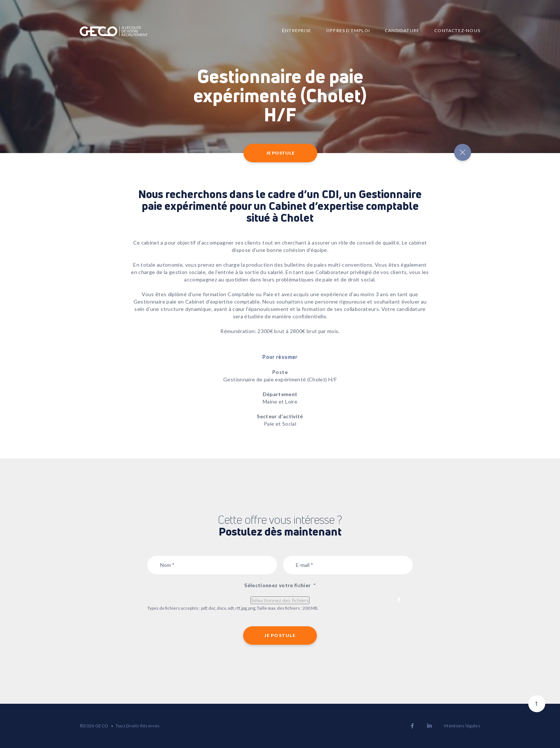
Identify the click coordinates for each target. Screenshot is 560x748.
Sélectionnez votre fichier (280, 585)
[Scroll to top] (537, 704)
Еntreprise (297, 30)
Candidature (402, 30)
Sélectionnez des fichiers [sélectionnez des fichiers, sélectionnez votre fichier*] (280, 600)
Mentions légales (462, 726)
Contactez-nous (457, 30)
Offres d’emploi (348, 30)
